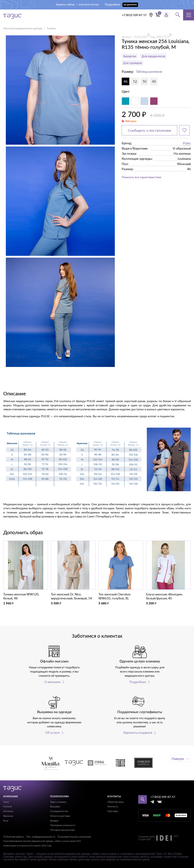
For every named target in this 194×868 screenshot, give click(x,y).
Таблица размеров (149, 72)
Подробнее (138, 682)
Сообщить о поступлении (149, 130)
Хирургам (130, 56)
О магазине (52, 682)
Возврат (54, 821)
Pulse (187, 143)
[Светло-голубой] (144, 101)
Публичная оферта (13, 837)
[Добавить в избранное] (184, 130)
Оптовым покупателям (62, 830)
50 (144, 81)
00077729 (163, 37)
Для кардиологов (153, 56)
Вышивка (55, 806)
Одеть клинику (58, 802)
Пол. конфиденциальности (41, 837)
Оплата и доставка (60, 816)
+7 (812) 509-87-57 (134, 15)
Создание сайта (147, 837)
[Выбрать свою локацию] (151, 15)
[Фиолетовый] (154, 101)
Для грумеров (133, 63)
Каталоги (8, 811)
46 (126, 81)
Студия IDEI (145, 839)
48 (154, 81)
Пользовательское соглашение (74, 837)
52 (135, 81)
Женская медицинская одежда (23, 28)
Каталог (8, 806)
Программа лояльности (63, 825)
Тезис (6, 802)
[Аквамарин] (126, 101)
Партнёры (113, 811)
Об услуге (52, 733)
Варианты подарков (138, 733)
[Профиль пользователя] (166, 15)
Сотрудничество (59, 811)
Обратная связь (116, 802)
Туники (51, 28)
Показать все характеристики (141, 177)
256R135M (141, 37)
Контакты (113, 806)
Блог (6, 821)
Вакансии (8, 816)
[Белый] (135, 101)
